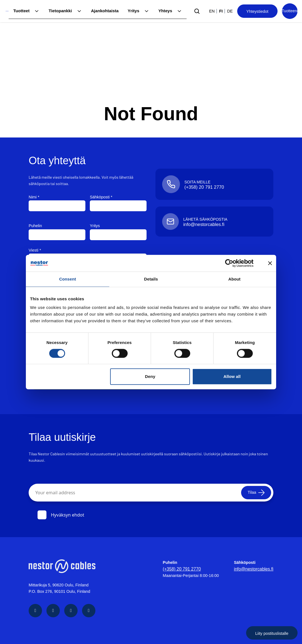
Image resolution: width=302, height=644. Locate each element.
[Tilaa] (253, 492)
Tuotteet (26, 11)
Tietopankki (63, 11)
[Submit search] (197, 11)
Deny (150, 376)
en (212, 11)
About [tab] (234, 279)
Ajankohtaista (107, 11)
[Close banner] (270, 263)
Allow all (232, 376)
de (230, 11)
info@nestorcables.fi (255, 569)
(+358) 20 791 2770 (183, 569)
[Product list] (290, 11)
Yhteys (166, 11)
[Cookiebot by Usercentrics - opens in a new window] (233, 263)
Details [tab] (151, 279)
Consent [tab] (68, 279)
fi (221, 11)
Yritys (134, 11)
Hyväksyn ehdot (61, 515)
